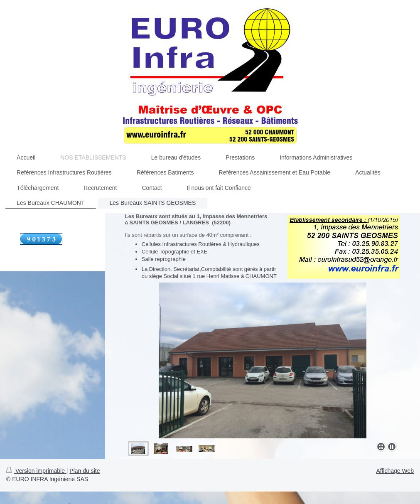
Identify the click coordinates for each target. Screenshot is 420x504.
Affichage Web (395, 471)
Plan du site (85, 471)
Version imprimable (36, 471)
